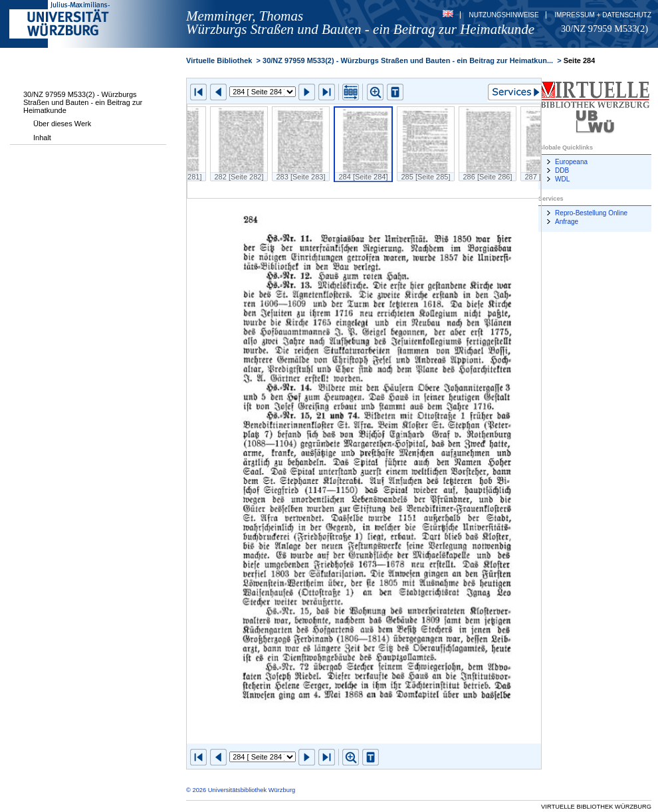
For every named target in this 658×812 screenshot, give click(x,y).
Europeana (571, 162)
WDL (562, 179)
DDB (562, 170)
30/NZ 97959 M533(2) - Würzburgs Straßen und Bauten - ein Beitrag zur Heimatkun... (408, 60)
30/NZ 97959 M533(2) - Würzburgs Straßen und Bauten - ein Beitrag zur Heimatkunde (83, 102)
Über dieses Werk (62, 124)
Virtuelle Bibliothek (219, 60)
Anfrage (567, 222)
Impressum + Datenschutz (603, 15)
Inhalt (42, 138)
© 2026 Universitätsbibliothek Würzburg (241, 790)
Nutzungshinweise (504, 15)
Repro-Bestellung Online (591, 213)
